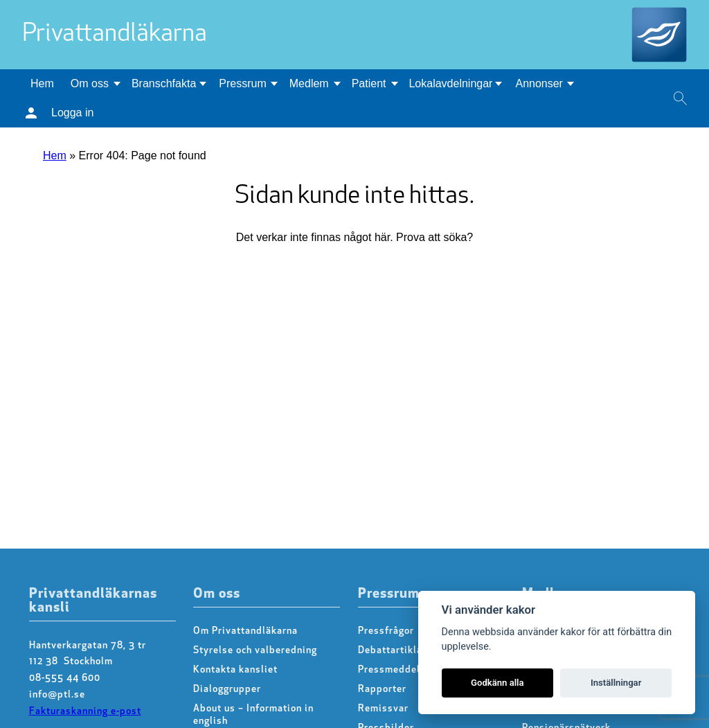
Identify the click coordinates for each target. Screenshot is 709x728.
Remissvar (383, 709)
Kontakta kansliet (235, 670)
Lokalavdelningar (450, 83)
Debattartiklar (392, 651)
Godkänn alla (497, 683)
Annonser (539, 83)
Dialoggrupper (227, 690)
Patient (369, 83)
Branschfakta (164, 83)
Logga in (72, 113)
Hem (42, 83)
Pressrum (242, 83)
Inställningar (616, 683)
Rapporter (382, 690)
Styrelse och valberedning (255, 651)
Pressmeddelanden (403, 670)
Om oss (90, 83)
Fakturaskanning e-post (85, 712)
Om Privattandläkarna (245, 631)
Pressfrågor (386, 631)
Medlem (309, 83)
